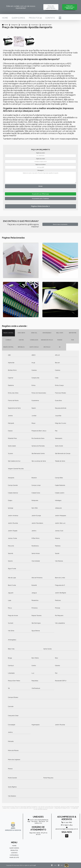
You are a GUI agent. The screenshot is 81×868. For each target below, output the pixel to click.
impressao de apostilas (24, 25)
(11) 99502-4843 (67, 825)
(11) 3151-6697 (67, 822)
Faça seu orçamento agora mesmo (51, 7)
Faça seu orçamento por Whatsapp (70, 7)
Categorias (14, 25)
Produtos (34, 18)
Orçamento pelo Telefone (40, 199)
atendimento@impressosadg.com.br (67, 828)
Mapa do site (14, 857)
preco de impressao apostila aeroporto (46, 25)
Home (5, 18)
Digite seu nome (40, 153)
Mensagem (40, 170)
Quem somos (18, 18)
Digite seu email (40, 159)
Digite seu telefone (41, 165)
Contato (50, 18)
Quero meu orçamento (60, 224)
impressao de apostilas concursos (35, 25)
